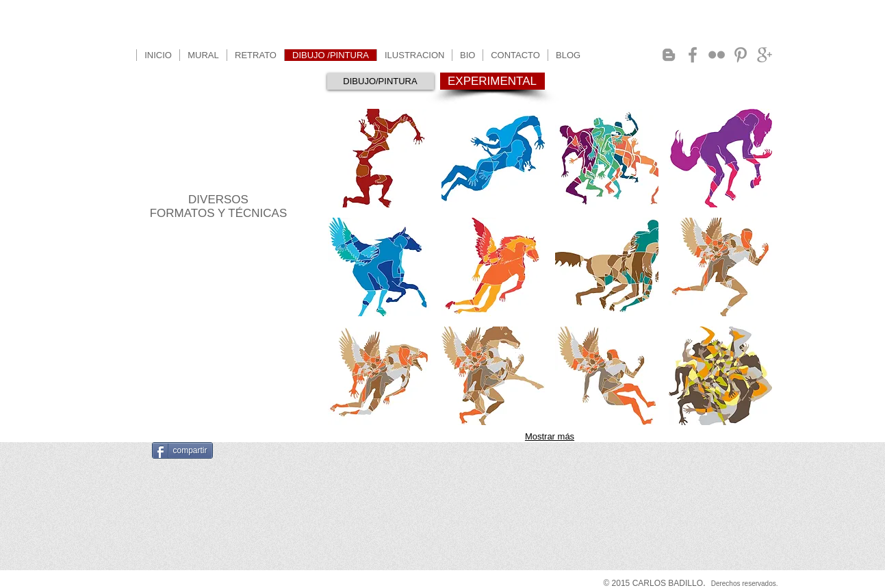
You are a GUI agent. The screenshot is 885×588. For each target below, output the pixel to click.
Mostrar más (550, 436)
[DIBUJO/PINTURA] (381, 81)
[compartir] (182, 450)
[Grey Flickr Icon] (717, 55)
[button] (380, 158)
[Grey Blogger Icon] (669, 55)
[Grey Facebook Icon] (693, 55)
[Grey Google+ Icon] (765, 55)
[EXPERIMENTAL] (492, 81)
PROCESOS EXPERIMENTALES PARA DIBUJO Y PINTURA (219, 153)
